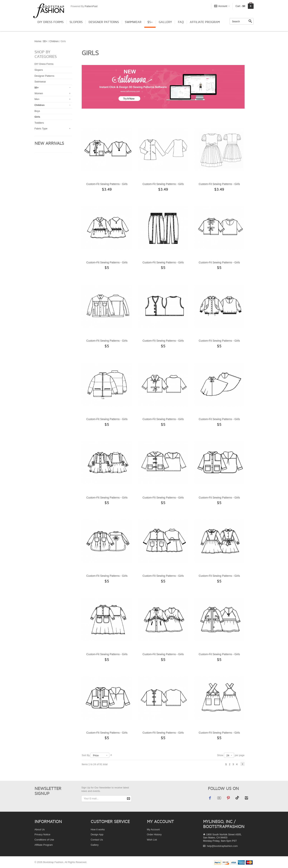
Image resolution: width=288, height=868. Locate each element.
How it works (98, 829)
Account (222, 6)
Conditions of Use (44, 840)
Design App (97, 834)
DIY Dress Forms (51, 22)
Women (39, 93)
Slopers (76, 22)
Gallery (165, 22)
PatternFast (91, 6)
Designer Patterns (104, 22)
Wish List (152, 840)
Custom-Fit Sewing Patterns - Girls (107, 184)
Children (54, 41)
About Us (40, 829)
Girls (37, 117)
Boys (37, 111)
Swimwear (133, 22)
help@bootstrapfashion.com (222, 846)
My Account (153, 829)
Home (38, 41)
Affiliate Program (205, 22)
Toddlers (39, 123)
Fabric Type (41, 129)
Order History (154, 834)
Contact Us (97, 840)
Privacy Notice (42, 834)
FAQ (181, 22)
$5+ (150, 22)
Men (37, 99)
